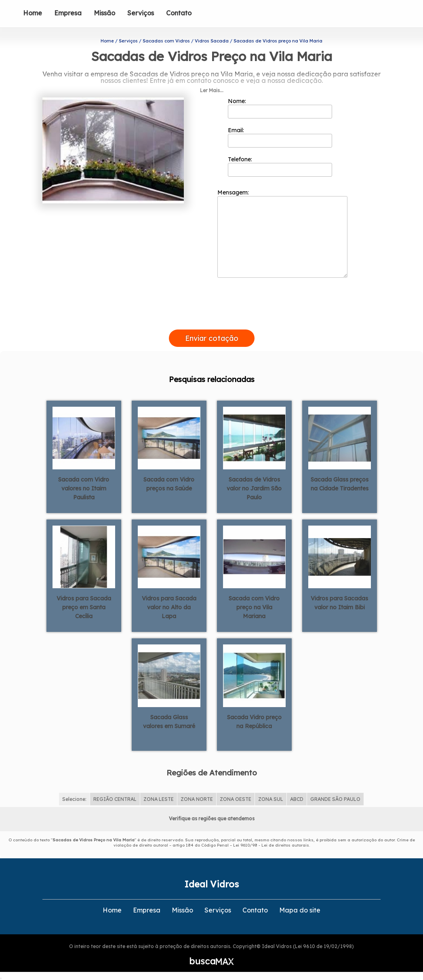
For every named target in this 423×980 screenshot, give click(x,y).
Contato (179, 13)
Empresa (68, 13)
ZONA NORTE (197, 799)
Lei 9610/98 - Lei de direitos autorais (271, 845)
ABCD (297, 799)
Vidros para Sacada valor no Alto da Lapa (169, 607)
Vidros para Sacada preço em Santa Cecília (84, 607)
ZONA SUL (271, 799)
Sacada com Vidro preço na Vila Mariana (254, 607)
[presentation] (212, 320)
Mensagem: (282, 233)
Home (33, 13)
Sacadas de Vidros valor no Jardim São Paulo (254, 488)
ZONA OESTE (236, 799)
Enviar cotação (212, 338)
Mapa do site (300, 910)
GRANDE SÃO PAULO (335, 799)
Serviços (141, 13)
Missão (104, 13)
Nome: (280, 108)
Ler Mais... (212, 90)
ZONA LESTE (159, 799)
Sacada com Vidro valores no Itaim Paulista (84, 488)
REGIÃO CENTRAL (115, 799)
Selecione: (74, 799)
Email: (280, 137)
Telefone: (280, 166)
